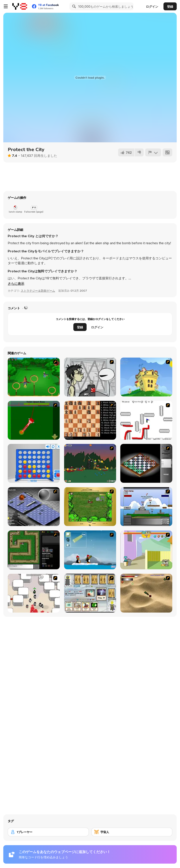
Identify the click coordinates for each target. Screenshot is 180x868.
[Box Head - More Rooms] (34, 593)
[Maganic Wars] (90, 593)
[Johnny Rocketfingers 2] (90, 377)
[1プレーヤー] (48, 832)
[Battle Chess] (90, 420)
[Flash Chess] (146, 463)
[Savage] (90, 507)
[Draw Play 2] (146, 420)
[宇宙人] (132, 832)
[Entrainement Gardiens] (34, 377)
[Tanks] (146, 593)
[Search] (73, 6)
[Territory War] (146, 507)
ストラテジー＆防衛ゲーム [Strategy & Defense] (38, 291)
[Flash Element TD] (34, 550)
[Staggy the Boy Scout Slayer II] (90, 463)
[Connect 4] (34, 463)
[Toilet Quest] (34, 420)
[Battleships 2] (34, 507)
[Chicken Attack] (146, 377)
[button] (16, 284)
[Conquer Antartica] (90, 550)
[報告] (153, 152)
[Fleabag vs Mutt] (146, 550)
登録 (170, 6)
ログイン (152, 6)
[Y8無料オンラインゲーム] (20, 6)
